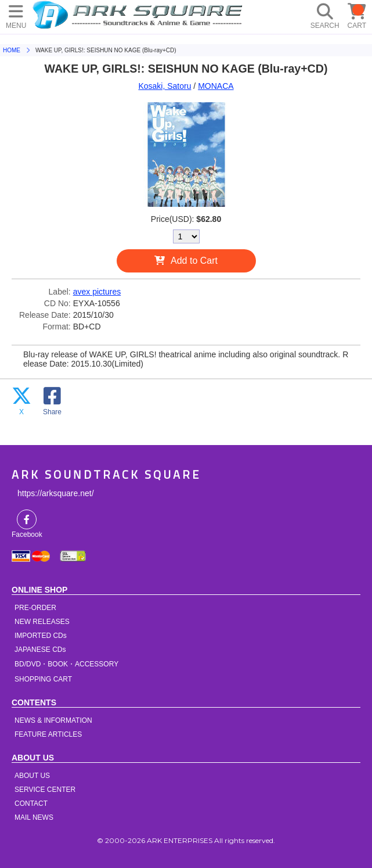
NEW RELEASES (42, 622)
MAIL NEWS (34, 817)
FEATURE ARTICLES (48, 734)
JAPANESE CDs (40, 650)
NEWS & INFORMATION (53, 720)
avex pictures (97, 292)
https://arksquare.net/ (56, 493)
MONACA (216, 86)
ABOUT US (32, 776)
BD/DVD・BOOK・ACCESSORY (66, 664)
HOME (139, 15)
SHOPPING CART (43, 679)
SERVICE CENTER (45, 790)
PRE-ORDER (35, 608)
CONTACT (31, 804)
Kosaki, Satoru (165, 86)
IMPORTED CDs (41, 636)
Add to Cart (194, 261)
